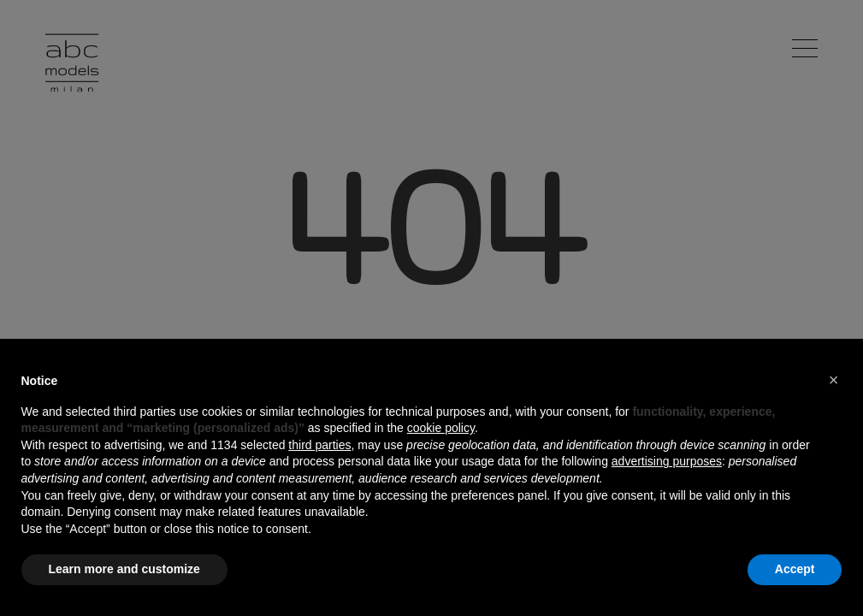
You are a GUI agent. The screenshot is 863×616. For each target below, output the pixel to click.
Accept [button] (795, 569)
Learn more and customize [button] (124, 569)
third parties (319, 445)
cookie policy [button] (441, 428)
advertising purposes (667, 461)
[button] (834, 380)
